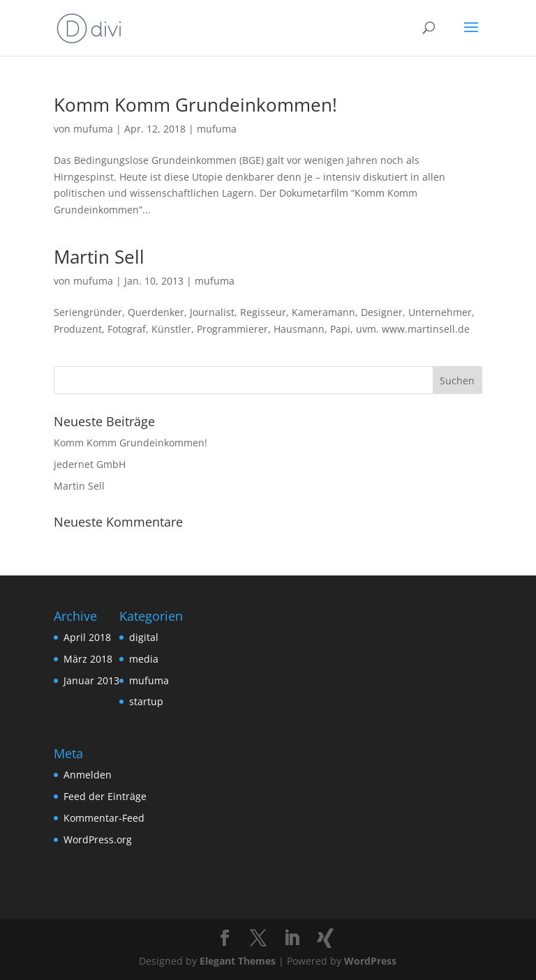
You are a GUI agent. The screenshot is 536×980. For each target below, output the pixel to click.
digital (144, 637)
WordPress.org (98, 839)
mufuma (93, 129)
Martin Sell (99, 257)
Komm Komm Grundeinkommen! (195, 105)
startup (146, 701)
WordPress (370, 961)
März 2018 (88, 659)
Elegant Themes (238, 961)
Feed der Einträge (105, 796)
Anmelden (88, 775)
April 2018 (87, 637)
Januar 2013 (91, 680)
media (144, 659)
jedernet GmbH (90, 464)
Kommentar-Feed (104, 818)
